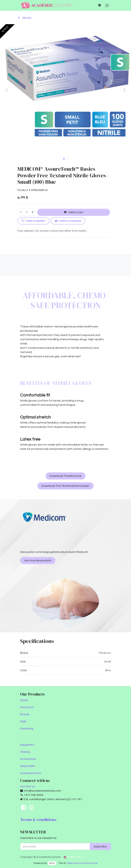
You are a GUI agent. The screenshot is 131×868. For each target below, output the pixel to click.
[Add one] (33, 212)
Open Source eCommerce (82, 863)
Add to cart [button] (74, 212)
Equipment (27, 745)
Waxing (25, 752)
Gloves (24, 18)
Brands (25, 714)
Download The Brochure (65, 476)
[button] (7, 90)
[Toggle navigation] (107, 5)
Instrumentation (31, 773)
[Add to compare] (68, 221)
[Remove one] (21, 212)
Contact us (27, 786)
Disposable (27, 766)
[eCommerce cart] (99, 5)
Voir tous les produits (38, 560)
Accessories (28, 759)
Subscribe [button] (100, 847)
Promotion (27, 707)
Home (24, 700)
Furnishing (27, 729)
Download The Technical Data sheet (65, 486)
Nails (23, 721)
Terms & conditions (38, 820)
